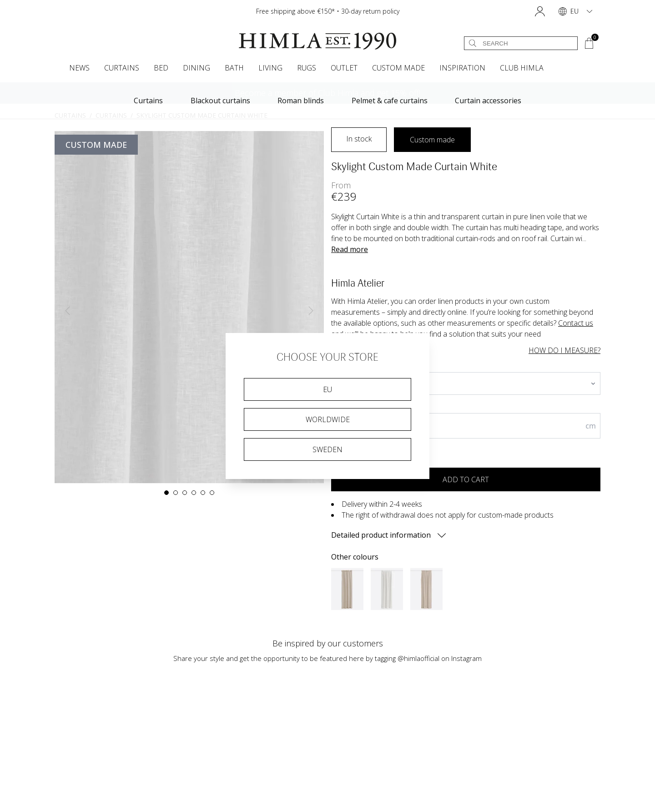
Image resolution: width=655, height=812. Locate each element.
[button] (540, 11)
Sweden (327, 449)
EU (327, 389)
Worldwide (328, 419)
